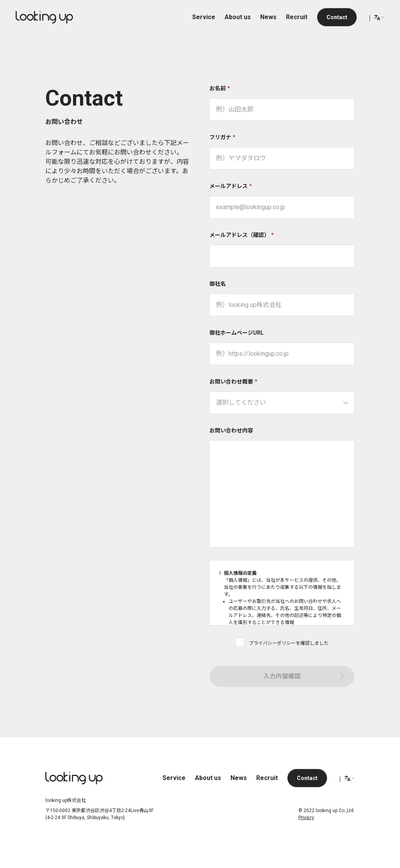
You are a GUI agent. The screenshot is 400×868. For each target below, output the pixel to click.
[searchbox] (282, 403)
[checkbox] (240, 642)
